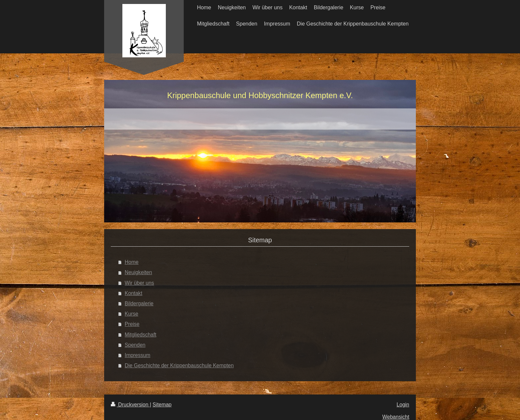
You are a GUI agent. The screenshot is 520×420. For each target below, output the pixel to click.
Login (403, 405)
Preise (132, 324)
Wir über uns (139, 283)
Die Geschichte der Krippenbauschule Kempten (179, 365)
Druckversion (130, 405)
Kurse (131, 314)
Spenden (135, 345)
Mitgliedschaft (140, 335)
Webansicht (396, 417)
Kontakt (133, 293)
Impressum (137, 355)
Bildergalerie (139, 303)
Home (132, 262)
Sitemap (162, 405)
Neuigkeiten (138, 272)
